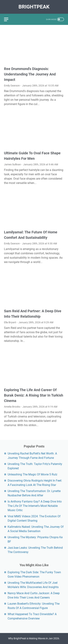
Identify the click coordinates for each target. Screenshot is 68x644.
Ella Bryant (10, 322)
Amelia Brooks (12, 407)
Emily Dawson (12, 86)
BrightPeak (34, 7)
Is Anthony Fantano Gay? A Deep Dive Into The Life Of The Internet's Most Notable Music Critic (35, 506)
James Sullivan (12, 164)
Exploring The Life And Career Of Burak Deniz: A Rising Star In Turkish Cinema (34, 395)
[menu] (8, 19)
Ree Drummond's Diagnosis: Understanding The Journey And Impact (30, 74)
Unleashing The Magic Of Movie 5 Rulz (32, 474)
